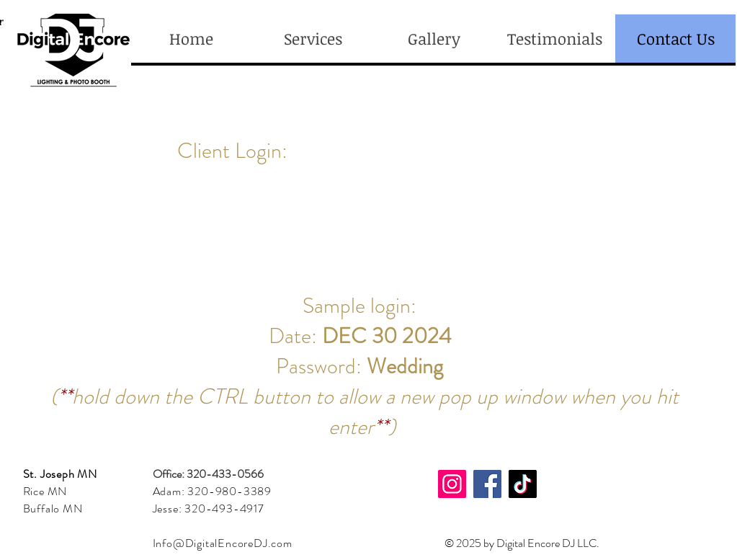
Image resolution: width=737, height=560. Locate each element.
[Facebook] (487, 484)
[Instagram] (452, 484)
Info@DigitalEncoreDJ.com (223, 543)
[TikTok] (523, 484)
